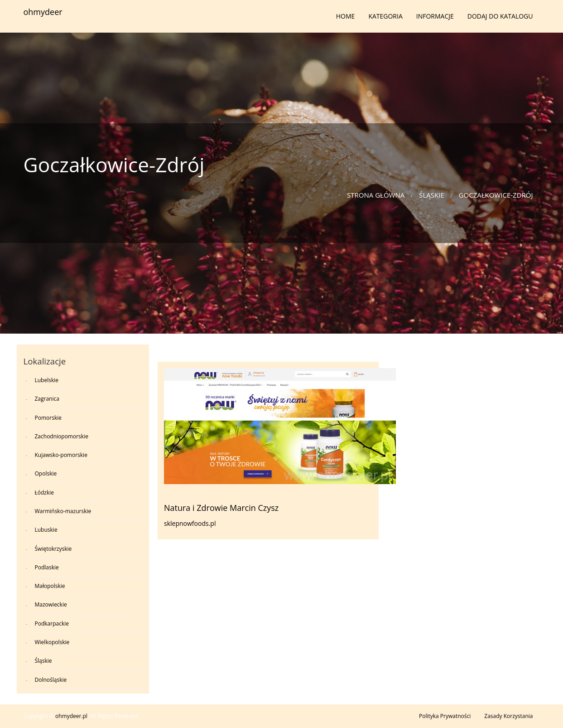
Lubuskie (46, 530)
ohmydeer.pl (71, 716)
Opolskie (46, 473)
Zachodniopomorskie (62, 436)
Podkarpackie (52, 624)
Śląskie (431, 195)
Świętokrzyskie (53, 549)
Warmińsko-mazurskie (63, 511)
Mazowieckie (51, 604)
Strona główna (376, 195)
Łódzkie (45, 493)
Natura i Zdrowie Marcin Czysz (221, 508)
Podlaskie (47, 567)
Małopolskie (50, 586)
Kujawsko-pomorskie (61, 455)
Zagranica (47, 399)
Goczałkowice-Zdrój (496, 195)
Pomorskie (48, 418)
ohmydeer (43, 12)
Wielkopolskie (52, 642)
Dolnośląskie (51, 680)
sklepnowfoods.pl (190, 523)
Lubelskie (47, 380)
